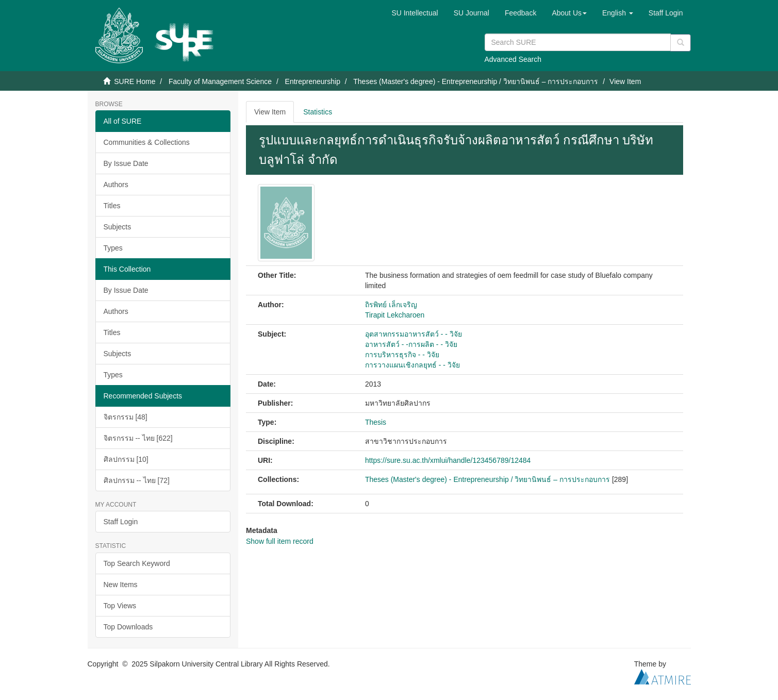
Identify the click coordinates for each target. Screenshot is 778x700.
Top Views (120, 606)
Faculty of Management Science (220, 81)
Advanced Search (513, 59)
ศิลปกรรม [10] (126, 459)
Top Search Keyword (137, 563)
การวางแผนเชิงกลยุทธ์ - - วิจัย (412, 365)
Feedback (520, 13)
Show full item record (280, 541)
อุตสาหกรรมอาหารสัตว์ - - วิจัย (413, 334)
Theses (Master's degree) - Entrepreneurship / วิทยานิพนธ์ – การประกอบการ (476, 81)
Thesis (376, 422)
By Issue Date (126, 163)
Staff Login (121, 522)
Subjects (118, 227)
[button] (569, 13)
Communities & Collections (147, 142)
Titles (112, 206)
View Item (270, 112)
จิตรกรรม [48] (126, 417)
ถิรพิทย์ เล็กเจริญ (391, 305)
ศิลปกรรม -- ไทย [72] (137, 480)
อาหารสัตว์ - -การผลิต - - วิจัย (411, 344)
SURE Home (135, 81)
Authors (116, 185)
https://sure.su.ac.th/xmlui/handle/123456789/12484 (448, 460)
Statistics (318, 112)
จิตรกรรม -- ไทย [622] (138, 438)
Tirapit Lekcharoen (395, 315)
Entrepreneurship (313, 81)
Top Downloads (128, 627)
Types (113, 248)
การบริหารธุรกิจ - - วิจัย (402, 355)
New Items (121, 585)
